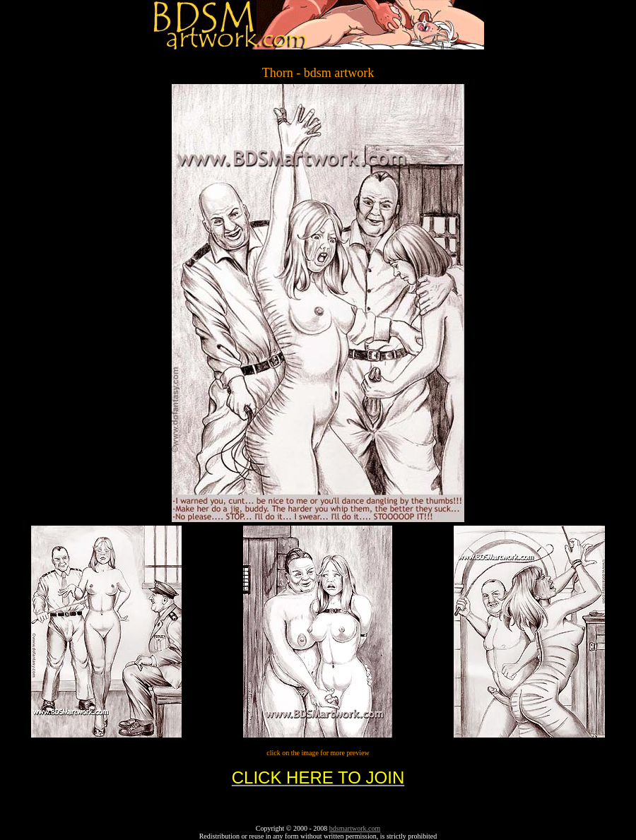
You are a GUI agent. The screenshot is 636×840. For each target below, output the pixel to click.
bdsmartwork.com (355, 828)
